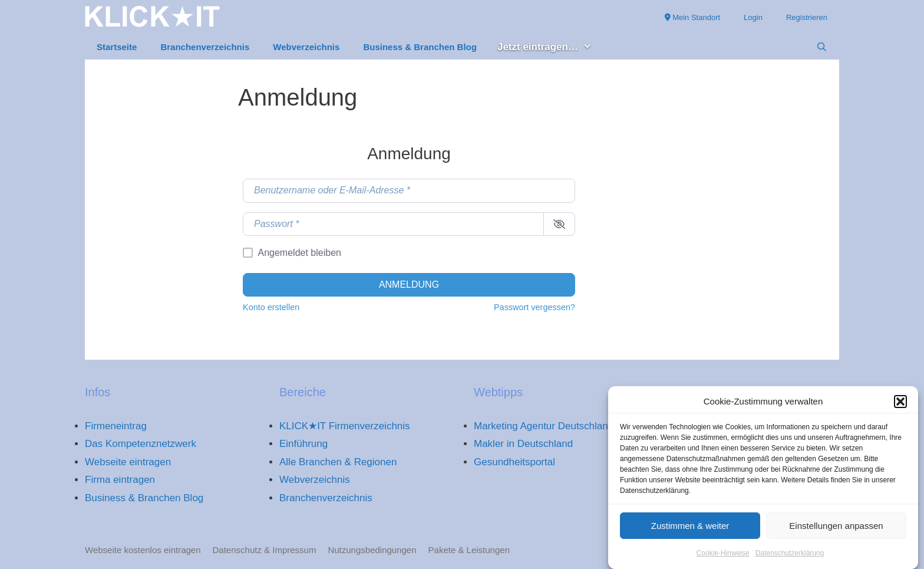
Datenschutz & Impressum (265, 550)
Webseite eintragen (128, 462)
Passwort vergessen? (534, 307)
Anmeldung (409, 284)
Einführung (303, 444)
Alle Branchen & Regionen (338, 462)
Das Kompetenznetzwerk (141, 444)
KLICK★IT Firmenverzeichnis (345, 426)
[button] (900, 406)
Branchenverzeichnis (205, 47)
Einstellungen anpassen (836, 529)
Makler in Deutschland (523, 444)
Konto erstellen (271, 307)
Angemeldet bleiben (300, 253)
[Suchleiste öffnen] (822, 47)
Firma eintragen (120, 480)
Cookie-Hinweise (723, 557)
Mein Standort (693, 17)
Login (753, 17)
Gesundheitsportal (514, 462)
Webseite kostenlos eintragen (143, 550)
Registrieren (807, 17)
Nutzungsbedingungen (372, 550)
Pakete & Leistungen (469, 550)
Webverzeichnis (306, 47)
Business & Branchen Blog (420, 47)
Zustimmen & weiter (690, 529)
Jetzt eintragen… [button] (551, 47)
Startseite (117, 47)
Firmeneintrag (116, 426)
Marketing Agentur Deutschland (544, 426)
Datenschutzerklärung (790, 557)
